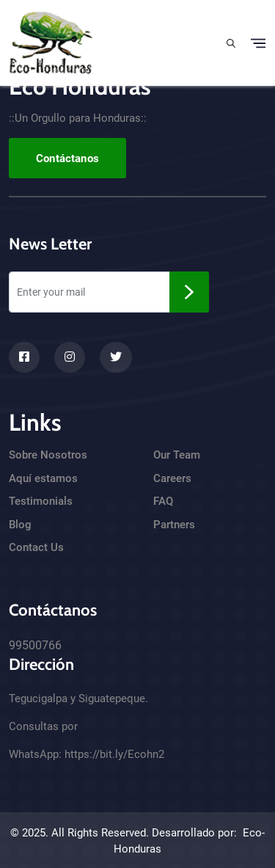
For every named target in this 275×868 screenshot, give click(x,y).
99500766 (35, 645)
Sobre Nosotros (48, 455)
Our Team (177, 455)
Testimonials (41, 501)
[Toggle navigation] (258, 43)
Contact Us (36, 547)
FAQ (163, 501)
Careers (172, 478)
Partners (174, 525)
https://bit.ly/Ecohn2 (114, 754)
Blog (20, 525)
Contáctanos (67, 158)
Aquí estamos (43, 478)
